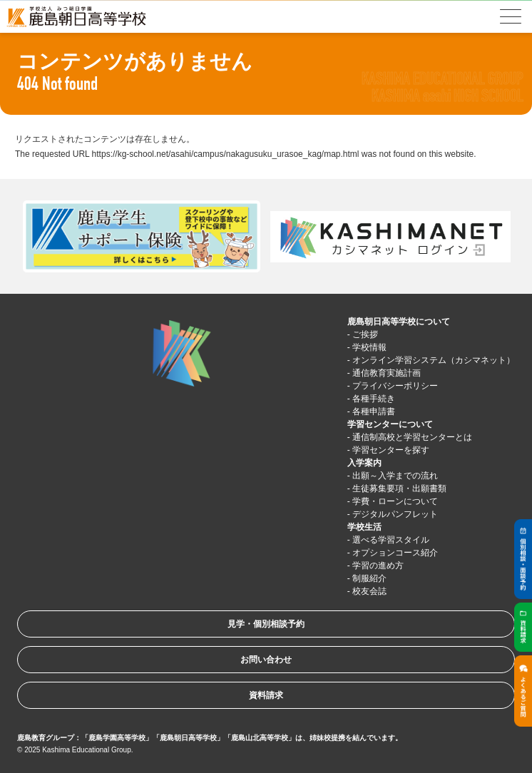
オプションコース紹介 (395, 553)
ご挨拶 (365, 334)
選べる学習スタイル (391, 540)
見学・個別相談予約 (266, 624)
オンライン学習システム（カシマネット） (434, 360)
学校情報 (369, 347)
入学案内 (364, 463)
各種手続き (374, 399)
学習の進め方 (378, 565)
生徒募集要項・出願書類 (399, 488)
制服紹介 (369, 578)
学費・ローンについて (395, 501)
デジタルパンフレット (395, 514)
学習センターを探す (391, 450)
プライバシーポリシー (395, 386)
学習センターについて (390, 424)
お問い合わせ (266, 660)
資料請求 (266, 695)
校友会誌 (369, 591)
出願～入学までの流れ (395, 476)
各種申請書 (374, 411)
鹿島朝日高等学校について (399, 322)
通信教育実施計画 (387, 373)
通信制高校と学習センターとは (412, 437)
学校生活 (364, 527)
